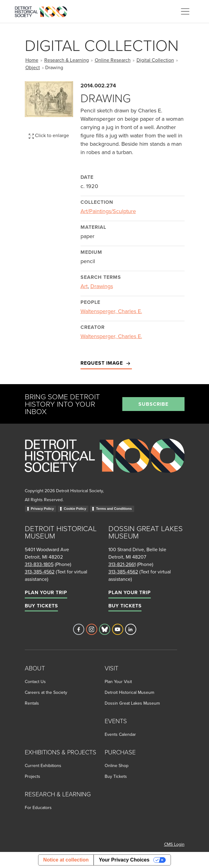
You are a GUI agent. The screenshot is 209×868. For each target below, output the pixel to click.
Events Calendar (120, 734)
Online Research (113, 60)
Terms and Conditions (114, 509)
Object (33, 67)
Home (32, 60)
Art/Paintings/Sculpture (108, 211)
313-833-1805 (39, 564)
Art (84, 286)
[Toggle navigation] (185, 11)
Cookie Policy (75, 509)
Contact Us (35, 681)
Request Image (106, 363)
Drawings (102, 286)
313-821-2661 (122, 564)
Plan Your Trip (46, 592)
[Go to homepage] (105, 462)
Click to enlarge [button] (49, 135)
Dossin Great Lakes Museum (132, 703)
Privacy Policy (43, 509)
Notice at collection (66, 860)
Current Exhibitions (43, 765)
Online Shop (117, 765)
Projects (33, 776)
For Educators (38, 807)
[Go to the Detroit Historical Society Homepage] (44, 10)
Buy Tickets (41, 606)
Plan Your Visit (118, 681)
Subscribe (153, 404)
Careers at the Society (46, 692)
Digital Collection (155, 60)
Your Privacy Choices (124, 860)
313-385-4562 (40, 572)
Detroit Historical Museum (129, 692)
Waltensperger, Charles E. (111, 311)
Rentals (32, 703)
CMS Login (174, 844)
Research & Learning (67, 60)
